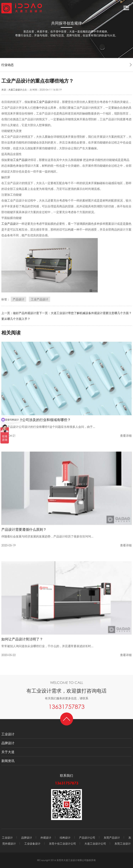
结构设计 (65, 838)
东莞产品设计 (112, 838)
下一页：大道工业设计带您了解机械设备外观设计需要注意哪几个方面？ (85, 313)
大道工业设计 (15, 90)
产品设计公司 (87, 838)
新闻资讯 (8, 761)
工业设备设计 (32, 844)
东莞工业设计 (123, 844)
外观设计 (46, 838)
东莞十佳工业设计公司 (62, 844)
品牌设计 (8, 743)
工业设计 (8, 734)
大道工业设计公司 (95, 844)
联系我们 (66, 775)
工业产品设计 (45, 102)
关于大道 (8, 752)
